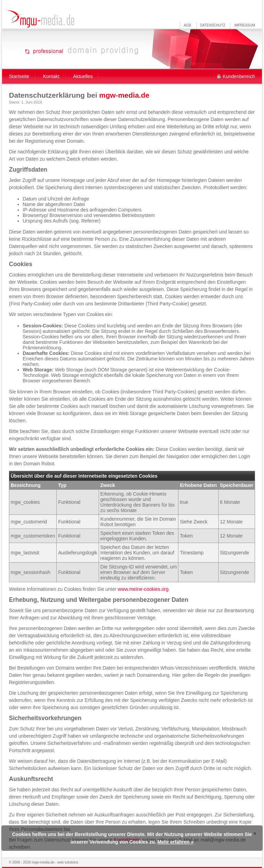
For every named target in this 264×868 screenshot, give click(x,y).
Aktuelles (83, 76)
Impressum (245, 25)
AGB (188, 25)
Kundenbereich (239, 76)
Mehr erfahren (173, 842)
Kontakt (51, 76)
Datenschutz (213, 25)
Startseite (19, 76)
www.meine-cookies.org (143, 589)
